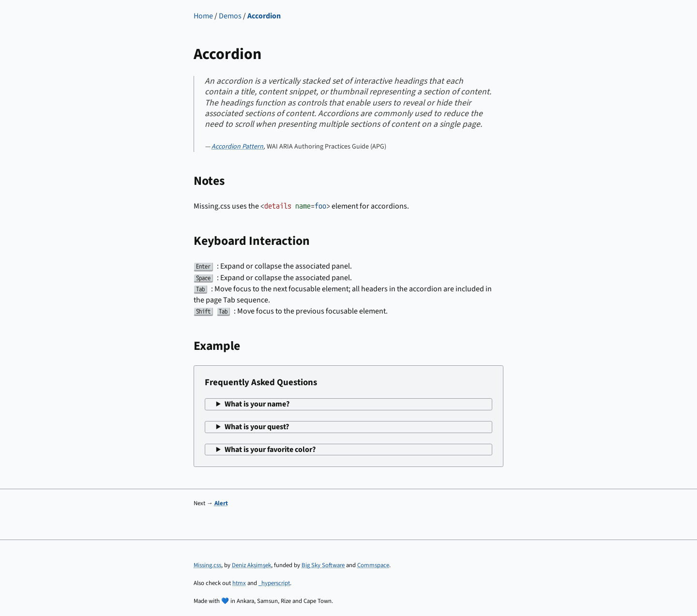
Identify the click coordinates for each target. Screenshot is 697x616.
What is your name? (257, 404)
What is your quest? (257, 427)
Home (203, 16)
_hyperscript (274, 583)
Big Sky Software (323, 565)
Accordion (264, 16)
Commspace (373, 565)
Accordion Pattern (237, 147)
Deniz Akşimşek (251, 565)
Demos (230, 16)
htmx (239, 583)
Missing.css (207, 565)
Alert (221, 503)
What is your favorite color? (270, 450)
